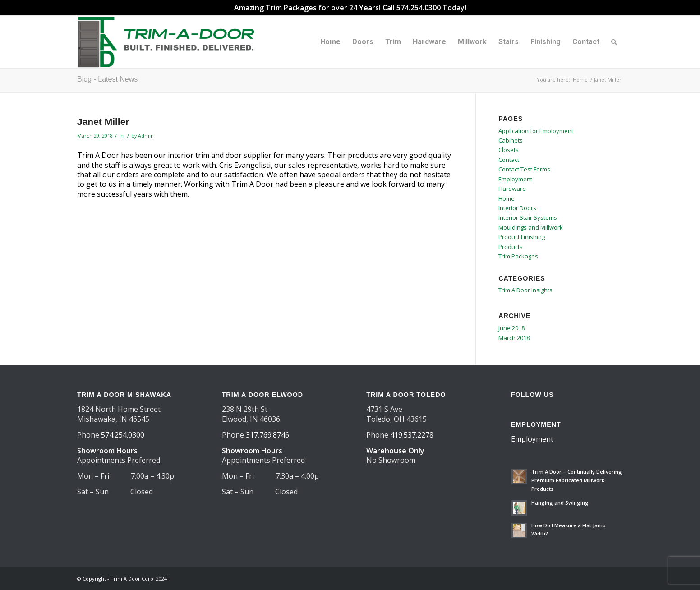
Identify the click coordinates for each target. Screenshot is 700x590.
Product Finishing (522, 237)
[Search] (614, 42)
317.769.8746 (267, 435)
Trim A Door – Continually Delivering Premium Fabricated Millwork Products (577, 480)
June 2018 (511, 328)
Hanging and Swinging (560, 503)
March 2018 (514, 338)
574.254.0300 (123, 435)
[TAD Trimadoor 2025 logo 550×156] (169, 42)
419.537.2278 (412, 435)
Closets (509, 150)
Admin (146, 136)
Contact (509, 160)
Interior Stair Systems (528, 217)
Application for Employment (536, 131)
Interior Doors (517, 208)
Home (507, 198)
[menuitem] (330, 42)
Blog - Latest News (107, 79)
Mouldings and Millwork (531, 227)
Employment (515, 179)
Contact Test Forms (524, 169)
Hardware (512, 189)
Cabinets (511, 140)
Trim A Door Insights (525, 290)
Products (511, 247)
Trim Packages (518, 256)
